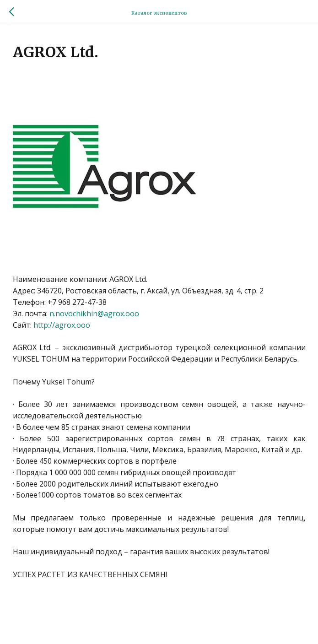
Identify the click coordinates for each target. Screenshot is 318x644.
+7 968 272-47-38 (77, 302)
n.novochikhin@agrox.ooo (94, 314)
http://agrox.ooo (62, 325)
